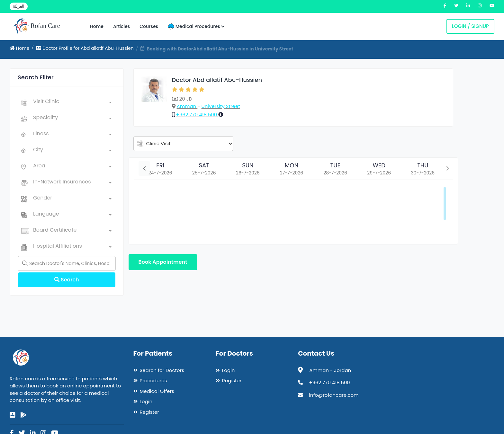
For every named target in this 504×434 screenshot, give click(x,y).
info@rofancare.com (334, 395)
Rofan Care (36, 26)
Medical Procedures (196, 27)
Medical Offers (157, 391)
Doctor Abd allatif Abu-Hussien (217, 80)
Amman (187, 106)
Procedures (153, 381)
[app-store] (13, 415)
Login (146, 401)
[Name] (67, 263)
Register (149, 412)
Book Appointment (163, 262)
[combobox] (72, 103)
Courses (149, 26)
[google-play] (23, 415)
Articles (122, 26)
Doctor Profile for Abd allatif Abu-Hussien (85, 48)
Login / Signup (470, 26)
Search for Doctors (162, 370)
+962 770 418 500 (197, 115)
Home (97, 26)
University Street (221, 106)
